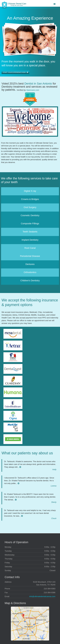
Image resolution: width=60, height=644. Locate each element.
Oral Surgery (30, 207)
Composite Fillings (30, 224)
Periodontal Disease (30, 256)
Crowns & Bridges (30, 199)
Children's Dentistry (30, 281)
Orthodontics (30, 272)
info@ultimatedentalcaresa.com (42, 596)
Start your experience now (15, 72)
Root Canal (30, 248)
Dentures (30, 264)
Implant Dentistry (30, 240)
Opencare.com (33, 90)
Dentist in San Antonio (38, 84)
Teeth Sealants (30, 232)
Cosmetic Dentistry (30, 215)
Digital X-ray (30, 191)
